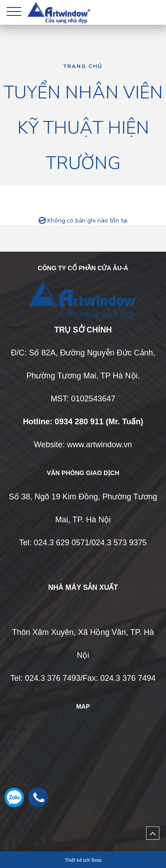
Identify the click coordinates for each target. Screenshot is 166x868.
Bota (96, 860)
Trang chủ (83, 66)
